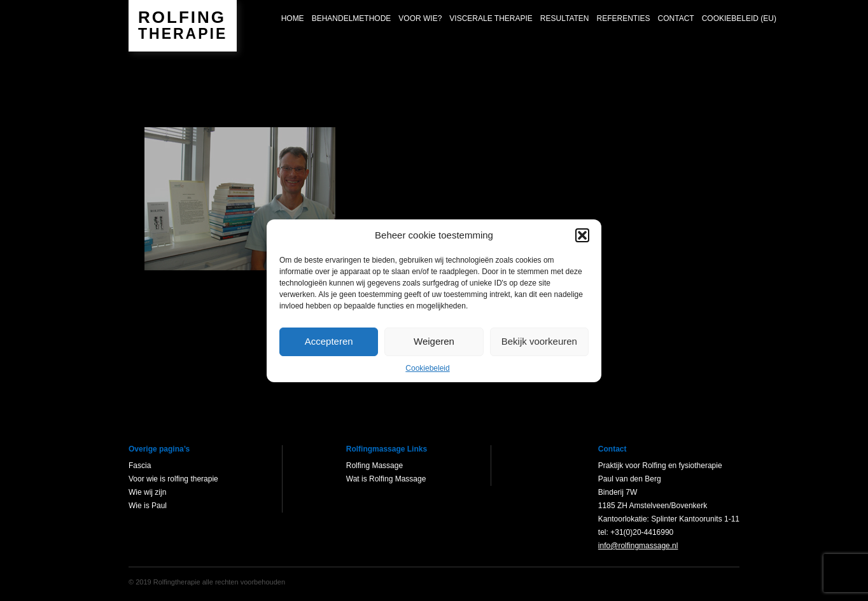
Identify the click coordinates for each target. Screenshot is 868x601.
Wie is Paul (148, 506)
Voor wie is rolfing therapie (173, 479)
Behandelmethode (352, 18)
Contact (676, 18)
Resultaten (565, 18)
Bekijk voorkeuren (539, 341)
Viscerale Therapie (491, 18)
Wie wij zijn (147, 492)
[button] (582, 235)
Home (293, 18)
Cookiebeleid (427, 368)
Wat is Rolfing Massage (386, 479)
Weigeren (434, 341)
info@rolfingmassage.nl (638, 546)
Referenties (624, 18)
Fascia (140, 466)
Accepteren (329, 341)
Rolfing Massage (374, 466)
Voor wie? (420, 18)
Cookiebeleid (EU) (739, 18)
